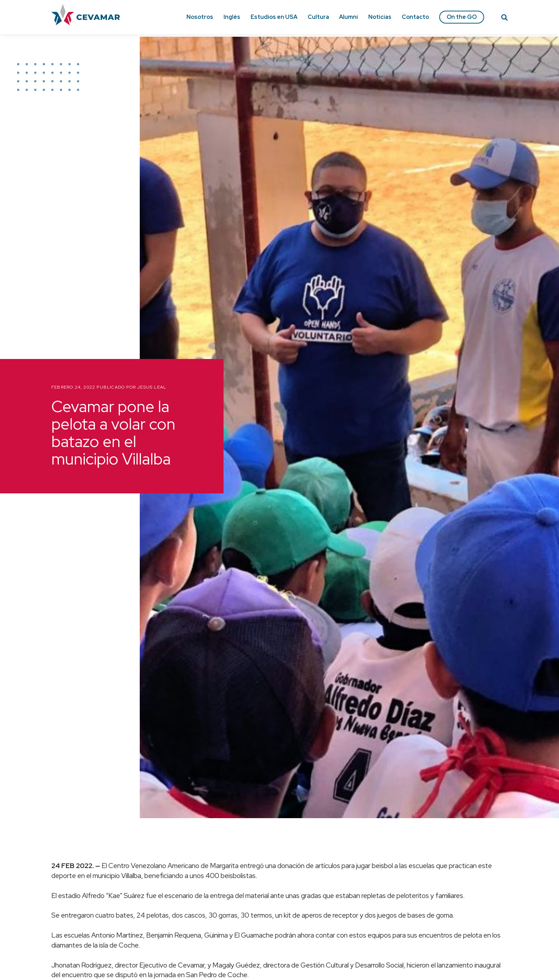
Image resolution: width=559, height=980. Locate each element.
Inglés (232, 17)
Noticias (380, 17)
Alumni (348, 17)
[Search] (504, 19)
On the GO (462, 17)
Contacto (415, 17)
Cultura (318, 17)
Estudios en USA (274, 17)
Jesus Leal (152, 387)
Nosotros (200, 17)
